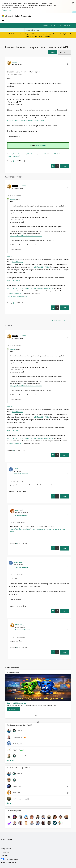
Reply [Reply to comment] (64, 308)
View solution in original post (17, 296)
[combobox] (49, 30)
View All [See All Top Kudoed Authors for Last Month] (10, 803)
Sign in (53, 26)
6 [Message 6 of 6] (16, 543)
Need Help (43, 154)
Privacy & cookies (6, 849)
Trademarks (5, 855)
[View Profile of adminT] (16, 469)
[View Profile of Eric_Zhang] (22, 186)
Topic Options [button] (64, 52)
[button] (53, 52)
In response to (21, 474)
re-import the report (17, 293)
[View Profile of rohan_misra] (18, 562)
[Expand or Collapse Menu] (3, 21)
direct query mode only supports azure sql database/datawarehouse (30, 288)
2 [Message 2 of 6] (13, 303)
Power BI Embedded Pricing (40, 267)
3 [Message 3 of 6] (15, 606)
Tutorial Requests (13, 156)
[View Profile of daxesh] (14, 62)
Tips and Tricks (54, 154)
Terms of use (5, 852)
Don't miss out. (45, 36)
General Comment (19, 154)
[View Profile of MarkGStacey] (20, 625)
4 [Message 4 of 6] (16, 647)
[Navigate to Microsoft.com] (7, 16)
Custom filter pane (14, 280)
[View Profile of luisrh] (17, 510)
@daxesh (13, 199)
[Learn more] (14, 709)
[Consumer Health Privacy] (38, 862)
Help (59, 26)
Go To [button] (66, 26)
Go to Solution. (41, 145)
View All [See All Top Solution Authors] (10, 760)
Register (45, 26)
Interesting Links (32, 154)
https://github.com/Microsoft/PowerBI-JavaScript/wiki (26, 120)
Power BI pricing (17, 262)
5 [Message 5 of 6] (15, 491)
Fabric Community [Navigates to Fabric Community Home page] (23, 16)
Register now (6, 10)
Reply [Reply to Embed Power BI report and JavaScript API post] (64, 166)
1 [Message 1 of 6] (13, 161)
